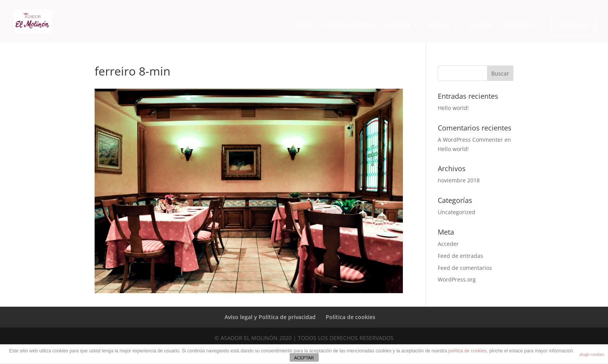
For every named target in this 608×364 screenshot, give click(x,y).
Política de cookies (351, 317)
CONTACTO (518, 26)
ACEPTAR (304, 358)
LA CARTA (397, 26)
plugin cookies (592, 355)
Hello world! (453, 108)
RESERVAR (573, 25)
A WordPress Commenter (470, 140)
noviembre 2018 (459, 180)
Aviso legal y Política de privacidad (270, 317)
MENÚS (439, 26)
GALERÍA (480, 26)
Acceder (448, 244)
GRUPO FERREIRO (348, 26)
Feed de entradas (460, 256)
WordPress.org (457, 279)
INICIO (304, 26)
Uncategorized (457, 212)
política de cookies (467, 351)
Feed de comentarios (465, 268)
